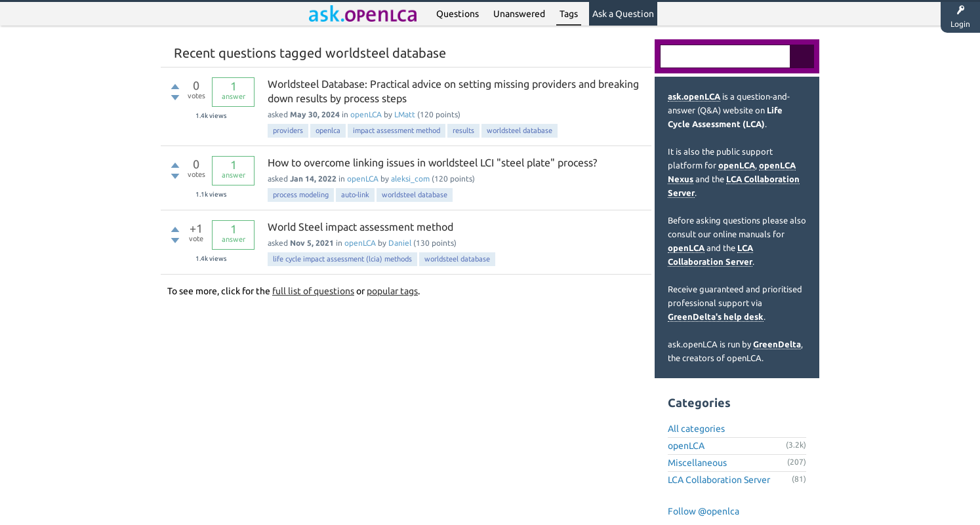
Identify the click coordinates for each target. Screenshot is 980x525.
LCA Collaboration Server (719, 480)
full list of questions (313, 291)
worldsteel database (520, 130)
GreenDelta (777, 344)
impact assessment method (397, 130)
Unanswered (519, 14)
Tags (569, 14)
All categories (696, 429)
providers (288, 130)
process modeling (301, 195)
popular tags (392, 291)
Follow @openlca (704, 511)
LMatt (405, 114)
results (463, 130)
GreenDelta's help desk (716, 317)
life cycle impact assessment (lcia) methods (342, 259)
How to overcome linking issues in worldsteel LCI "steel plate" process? (432, 163)
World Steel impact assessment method (360, 227)
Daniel (400, 243)
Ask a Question (623, 14)
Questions (458, 14)
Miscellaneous (697, 463)
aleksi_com (410, 179)
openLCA (366, 114)
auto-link (355, 195)
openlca (328, 130)
